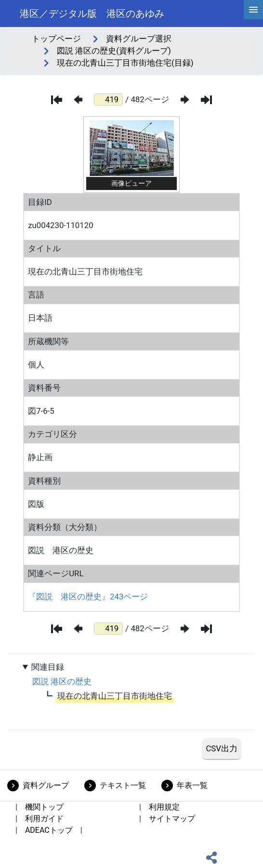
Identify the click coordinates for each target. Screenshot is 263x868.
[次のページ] (185, 100)
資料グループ (46, 785)
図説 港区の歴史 (62, 681)
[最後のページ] (206, 100)
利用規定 (164, 807)
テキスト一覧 (123, 785)
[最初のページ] (57, 100)
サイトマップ (172, 819)
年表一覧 (192, 785)
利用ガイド (44, 819)
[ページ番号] (108, 100)
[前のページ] (78, 100)
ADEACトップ (49, 830)
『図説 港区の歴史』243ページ (88, 597)
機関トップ (44, 807)
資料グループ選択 (139, 39)
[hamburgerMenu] (253, 10)
